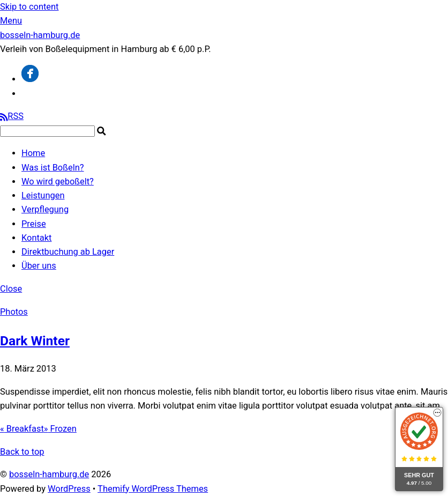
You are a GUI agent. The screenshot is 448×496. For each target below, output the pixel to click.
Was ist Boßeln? (53, 168)
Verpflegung (45, 209)
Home (33, 153)
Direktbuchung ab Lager (68, 252)
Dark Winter (35, 341)
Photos (14, 312)
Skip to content (29, 7)
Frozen (60, 429)
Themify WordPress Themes (153, 489)
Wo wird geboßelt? (58, 182)
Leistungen (43, 195)
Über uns (39, 266)
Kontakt (36, 238)
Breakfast (22, 429)
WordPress (69, 489)
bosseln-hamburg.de (49, 474)
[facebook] (30, 79)
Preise (34, 224)
